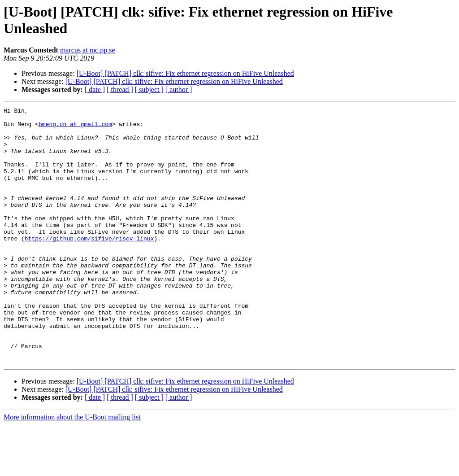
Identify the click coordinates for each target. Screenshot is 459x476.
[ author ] (179, 90)
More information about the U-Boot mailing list (72, 468)
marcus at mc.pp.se (88, 50)
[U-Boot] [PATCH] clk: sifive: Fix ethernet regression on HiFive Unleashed (185, 73)
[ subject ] (149, 90)
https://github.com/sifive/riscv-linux (89, 265)
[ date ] (95, 90)
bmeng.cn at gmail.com (75, 128)
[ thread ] (120, 90)
